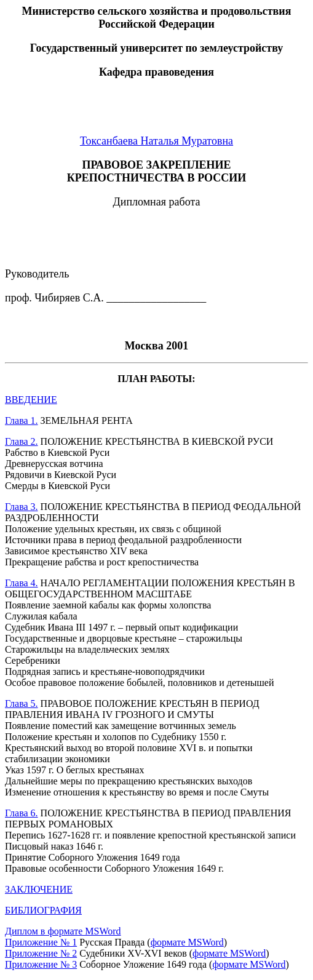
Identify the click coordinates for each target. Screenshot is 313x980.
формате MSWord (187, 942)
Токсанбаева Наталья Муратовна (156, 141)
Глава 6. (22, 813)
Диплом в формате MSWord (63, 931)
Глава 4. (22, 583)
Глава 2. (22, 441)
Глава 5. (22, 703)
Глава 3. (22, 507)
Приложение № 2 (41, 953)
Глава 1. (22, 420)
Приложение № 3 (41, 964)
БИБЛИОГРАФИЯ (43, 910)
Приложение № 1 (41, 942)
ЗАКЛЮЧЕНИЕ (39, 889)
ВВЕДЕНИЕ (31, 400)
